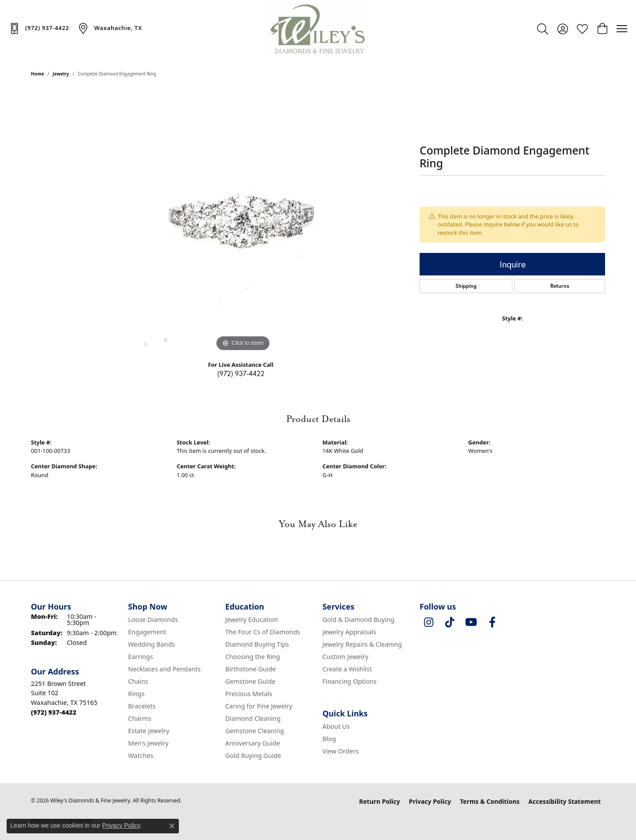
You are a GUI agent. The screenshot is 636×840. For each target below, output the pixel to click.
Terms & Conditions (490, 801)
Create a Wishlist (347, 669)
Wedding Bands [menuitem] (151, 644)
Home (38, 74)
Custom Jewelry (345, 657)
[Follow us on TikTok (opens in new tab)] (450, 622)
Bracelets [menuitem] (142, 706)
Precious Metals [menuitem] (249, 694)
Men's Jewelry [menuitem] (148, 743)
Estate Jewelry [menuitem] (149, 731)
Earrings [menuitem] (140, 657)
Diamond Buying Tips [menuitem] (257, 644)
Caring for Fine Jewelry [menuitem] (259, 706)
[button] (543, 29)
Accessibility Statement (564, 801)
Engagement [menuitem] (147, 632)
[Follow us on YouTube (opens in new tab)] (471, 622)
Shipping (466, 286)
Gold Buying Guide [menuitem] (253, 755)
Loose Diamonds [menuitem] (153, 620)
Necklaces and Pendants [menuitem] (164, 669)
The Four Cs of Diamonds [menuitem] (263, 632)
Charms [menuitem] (140, 718)
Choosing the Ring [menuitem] (253, 657)
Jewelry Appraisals (349, 632)
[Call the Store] (54, 712)
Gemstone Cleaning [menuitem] (255, 731)
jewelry (61, 74)
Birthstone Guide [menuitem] (251, 669)
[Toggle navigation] (622, 29)
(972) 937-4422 (241, 373)
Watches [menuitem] (141, 755)
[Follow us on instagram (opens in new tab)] (428, 622)
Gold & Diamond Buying (358, 620)
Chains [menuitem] (138, 681)
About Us (336, 726)
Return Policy (380, 801)
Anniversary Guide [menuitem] (253, 743)
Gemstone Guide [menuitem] (250, 681)
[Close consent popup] (172, 826)
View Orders (341, 751)
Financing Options (350, 681)
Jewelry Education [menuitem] (252, 620)
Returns (560, 286)
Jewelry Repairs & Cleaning (362, 644)
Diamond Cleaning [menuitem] (253, 718)
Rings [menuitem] (136, 694)
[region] (243, 221)
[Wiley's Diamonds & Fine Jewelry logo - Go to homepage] (318, 29)
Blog (329, 739)
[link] (39, 28)
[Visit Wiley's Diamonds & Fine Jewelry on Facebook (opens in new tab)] (492, 622)
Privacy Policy (430, 801)
